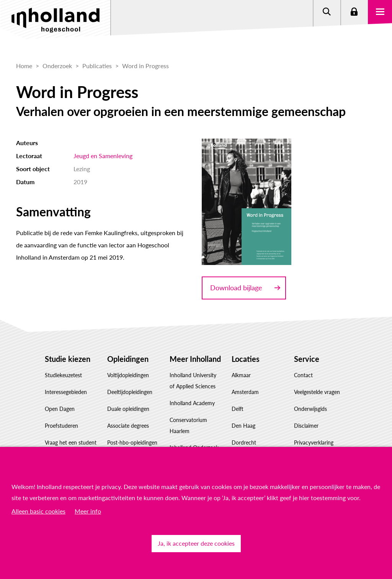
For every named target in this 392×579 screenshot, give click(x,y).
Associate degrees (128, 426)
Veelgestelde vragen (317, 392)
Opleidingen (128, 359)
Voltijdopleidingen (128, 375)
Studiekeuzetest (63, 375)
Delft (238, 409)
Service (307, 359)
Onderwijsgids (310, 409)
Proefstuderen (61, 426)
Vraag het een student (71, 442)
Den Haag (243, 426)
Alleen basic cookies (38, 511)
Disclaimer (306, 426)
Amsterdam (245, 392)
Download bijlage (236, 288)
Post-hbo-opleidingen (132, 442)
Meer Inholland (195, 359)
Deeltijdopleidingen (130, 392)
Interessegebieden (66, 392)
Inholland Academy (192, 403)
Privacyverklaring (314, 442)
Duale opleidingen (128, 409)
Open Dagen (60, 409)
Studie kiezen (68, 359)
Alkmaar (241, 375)
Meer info (88, 511)
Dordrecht (244, 442)
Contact (303, 375)
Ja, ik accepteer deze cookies (196, 543)
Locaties (246, 359)
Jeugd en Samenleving (103, 156)
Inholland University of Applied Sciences (193, 381)
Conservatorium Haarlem (188, 425)
